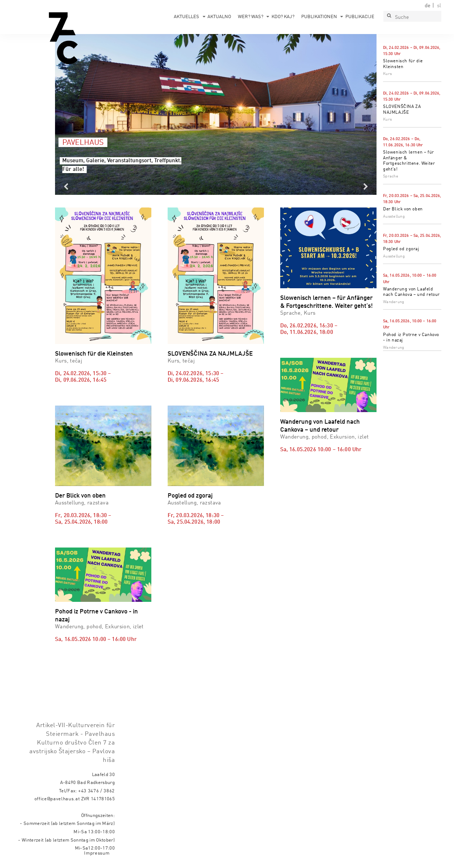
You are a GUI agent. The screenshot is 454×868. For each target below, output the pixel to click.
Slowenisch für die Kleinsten (94, 354)
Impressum (97, 853)
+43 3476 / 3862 (96, 791)
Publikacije (360, 17)
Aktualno (219, 17)
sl (439, 6)
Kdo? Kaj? (283, 17)
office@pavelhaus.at (57, 799)
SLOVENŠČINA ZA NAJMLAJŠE (210, 354)
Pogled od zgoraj (401, 249)
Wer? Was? (251, 17)
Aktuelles (186, 17)
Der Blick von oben (403, 209)
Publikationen (319, 17)
